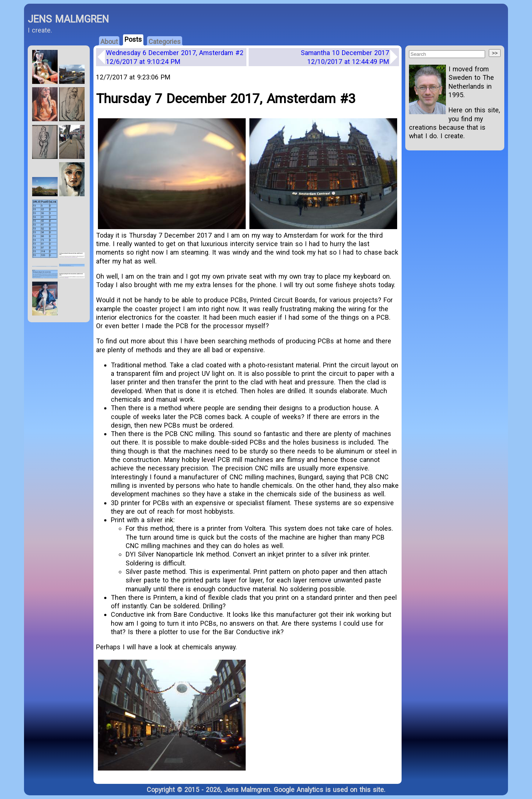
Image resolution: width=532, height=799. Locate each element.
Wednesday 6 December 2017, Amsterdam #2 (175, 57)
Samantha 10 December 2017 (345, 57)
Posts (133, 39)
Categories (165, 42)
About (109, 42)
